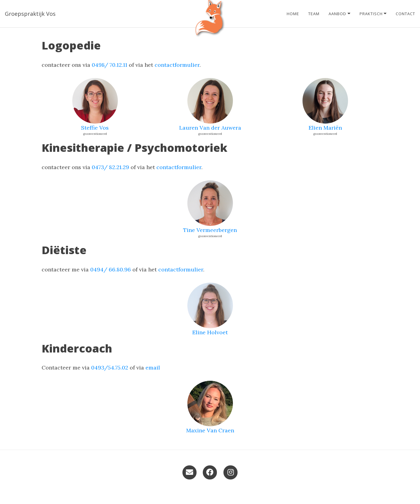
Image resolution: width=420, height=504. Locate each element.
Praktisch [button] (371, 14)
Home (293, 14)
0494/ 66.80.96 (111, 269)
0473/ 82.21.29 (110, 167)
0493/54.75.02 (110, 368)
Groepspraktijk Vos (30, 14)
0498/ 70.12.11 (109, 65)
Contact (405, 14)
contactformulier (177, 65)
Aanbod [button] (337, 14)
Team (314, 14)
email (153, 368)
